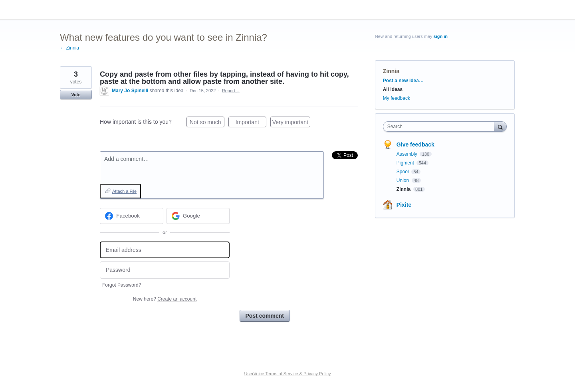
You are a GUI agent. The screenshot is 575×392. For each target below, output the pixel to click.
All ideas (393, 89)
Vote (76, 95)
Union (403, 180)
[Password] (165, 270)
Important (251, 123)
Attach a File (124, 191)
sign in (441, 36)
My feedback (397, 98)
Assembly (407, 154)
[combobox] (441, 127)
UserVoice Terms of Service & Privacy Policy (288, 374)
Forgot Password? (122, 285)
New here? (165, 299)
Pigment (406, 163)
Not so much (207, 123)
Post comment (265, 316)
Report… (231, 91)
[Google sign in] (198, 216)
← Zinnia (69, 48)
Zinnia (391, 71)
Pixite (404, 205)
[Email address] (165, 250)
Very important (291, 123)
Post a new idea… (403, 81)
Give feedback (415, 145)
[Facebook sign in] (132, 216)
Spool (403, 172)
